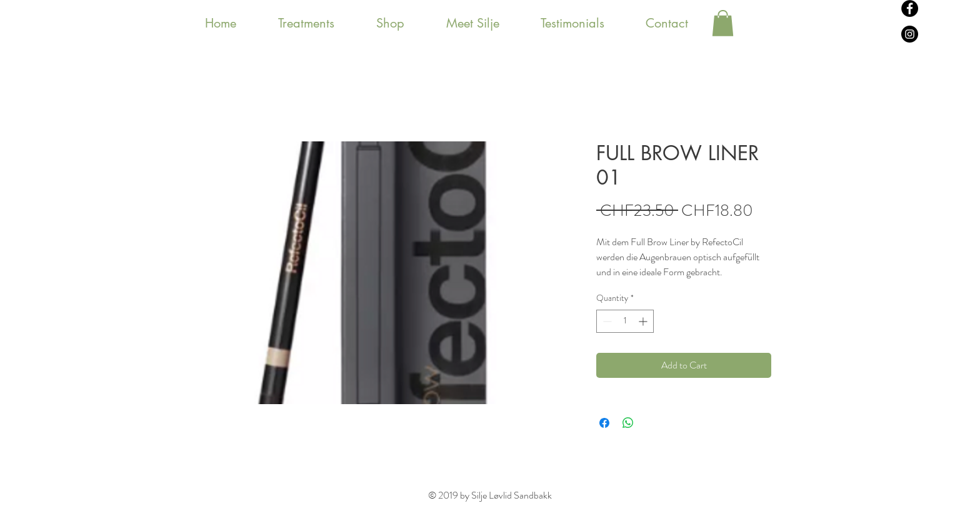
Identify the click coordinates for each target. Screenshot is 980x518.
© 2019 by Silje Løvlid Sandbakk (490, 495)
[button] (723, 23)
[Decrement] (606, 321)
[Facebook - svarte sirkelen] (910, 8)
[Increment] (644, 321)
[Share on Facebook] (604, 423)
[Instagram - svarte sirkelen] (910, 34)
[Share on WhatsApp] (628, 423)
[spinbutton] (625, 321)
